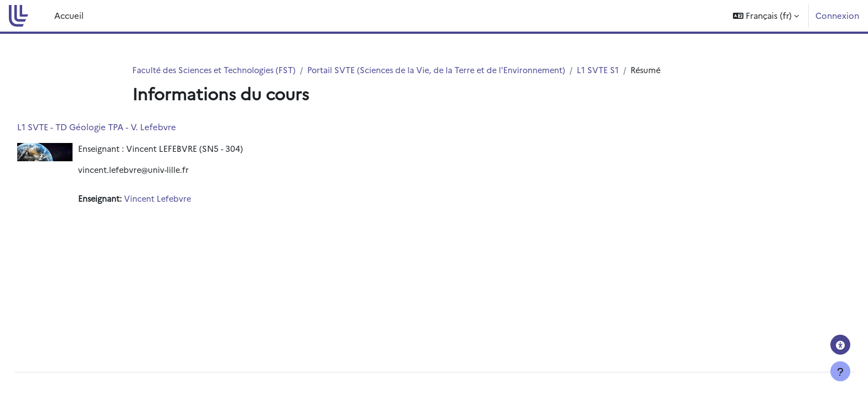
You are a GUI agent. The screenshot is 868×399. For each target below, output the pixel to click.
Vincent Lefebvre (185, 200)
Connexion (837, 15)
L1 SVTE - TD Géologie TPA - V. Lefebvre (122, 127)
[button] (766, 16)
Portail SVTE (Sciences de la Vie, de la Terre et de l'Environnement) (447, 70)
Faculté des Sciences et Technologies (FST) (217, 70)
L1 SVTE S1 (613, 70)
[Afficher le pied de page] (840, 371)
